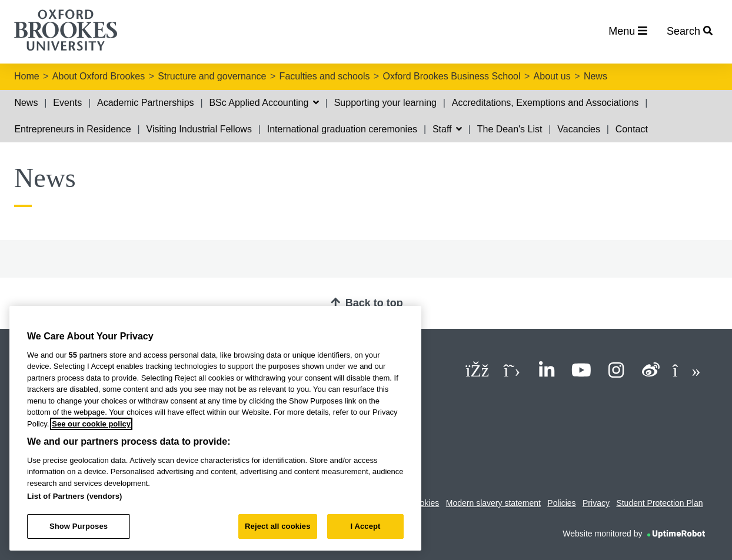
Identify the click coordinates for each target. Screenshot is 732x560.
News (595, 76)
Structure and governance (212, 76)
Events (67, 103)
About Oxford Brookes (99, 76)
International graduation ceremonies (342, 129)
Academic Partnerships (146, 103)
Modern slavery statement (493, 503)
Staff (447, 129)
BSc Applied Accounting (264, 103)
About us (552, 76)
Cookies (425, 503)
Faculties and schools (325, 76)
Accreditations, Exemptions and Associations (545, 103)
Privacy (596, 503)
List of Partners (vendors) (75, 496)
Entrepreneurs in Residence (72, 129)
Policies (561, 503)
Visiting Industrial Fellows (199, 129)
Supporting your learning (385, 103)
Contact (632, 129)
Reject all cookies (277, 526)
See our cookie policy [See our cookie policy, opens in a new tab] (91, 424)
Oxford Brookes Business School (452, 76)
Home (27, 76)
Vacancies (579, 129)
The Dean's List (510, 129)
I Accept (365, 526)
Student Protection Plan (659, 503)
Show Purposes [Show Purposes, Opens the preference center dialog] (79, 526)
